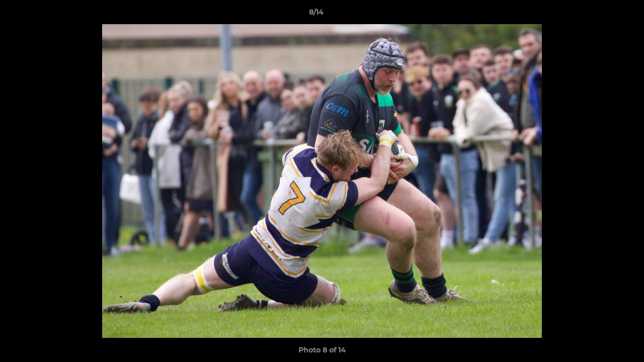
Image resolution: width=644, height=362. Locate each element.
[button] (602, 15)
